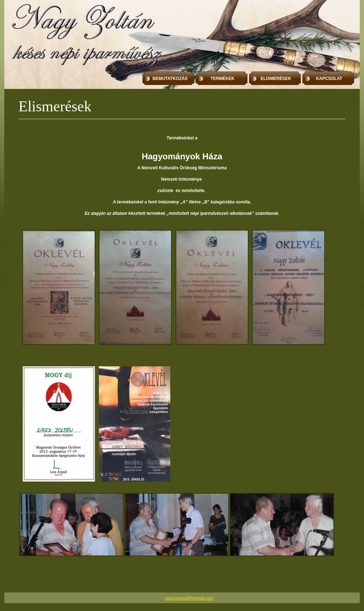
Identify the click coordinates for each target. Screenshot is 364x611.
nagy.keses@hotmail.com (189, 598)
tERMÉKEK (222, 79)
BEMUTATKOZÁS (170, 79)
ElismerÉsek (276, 79)
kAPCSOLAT (329, 79)
